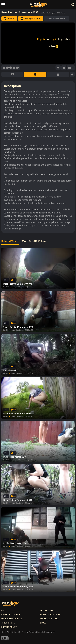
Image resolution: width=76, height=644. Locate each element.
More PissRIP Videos (34, 241)
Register (42, 39)
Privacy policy (9, 627)
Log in (54, 39)
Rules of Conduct (11, 615)
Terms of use (8, 623)
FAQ (3, 610)
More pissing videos (12, 619)
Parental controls (50, 615)
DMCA (43, 623)
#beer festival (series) (57, 18)
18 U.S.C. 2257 (46, 610)
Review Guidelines (49, 619)
